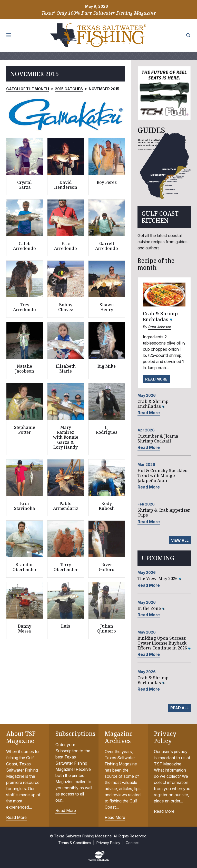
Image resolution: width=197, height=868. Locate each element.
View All (180, 540)
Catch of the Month (28, 89)
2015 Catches (69, 89)
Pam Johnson (160, 327)
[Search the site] (188, 35)
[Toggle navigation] (9, 35)
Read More (156, 379)
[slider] (66, 114)
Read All (179, 708)
